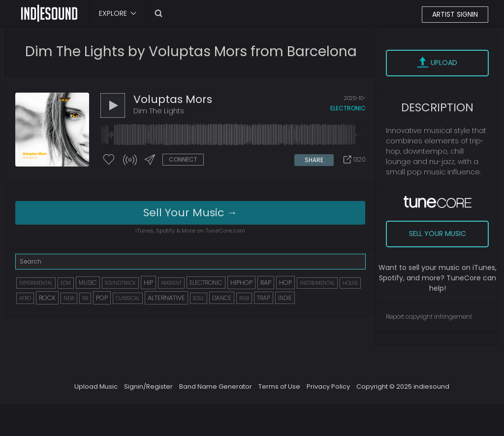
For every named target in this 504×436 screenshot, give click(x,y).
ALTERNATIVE (166, 298)
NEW (69, 298)
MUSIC (88, 283)
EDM (66, 283)
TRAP (264, 298)
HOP (285, 283)
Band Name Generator (216, 386)
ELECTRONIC (206, 283)
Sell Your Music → (190, 213)
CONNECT (183, 159)
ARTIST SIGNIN (455, 14)
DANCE (222, 298)
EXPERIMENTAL (36, 283)
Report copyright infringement (429, 317)
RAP (266, 283)
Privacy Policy (328, 386)
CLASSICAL (128, 298)
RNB (244, 298)
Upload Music (96, 386)
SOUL (199, 298)
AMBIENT (171, 283)
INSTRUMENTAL (317, 283)
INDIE (285, 298)
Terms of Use (279, 386)
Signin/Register (148, 386)
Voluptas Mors (173, 99)
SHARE (314, 160)
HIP (148, 283)
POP (102, 298)
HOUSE (350, 283)
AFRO (25, 298)
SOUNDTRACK (120, 283)
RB (85, 298)
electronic (348, 108)
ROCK (47, 298)
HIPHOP (241, 283)
